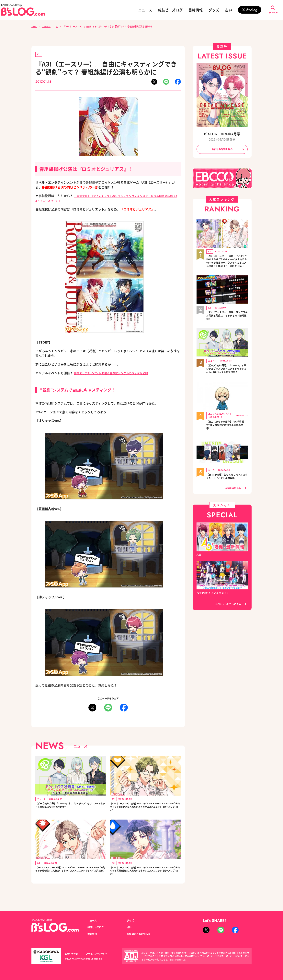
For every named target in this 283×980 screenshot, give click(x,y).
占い (229, 10)
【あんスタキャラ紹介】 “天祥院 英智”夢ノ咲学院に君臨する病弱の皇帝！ (227, 436)
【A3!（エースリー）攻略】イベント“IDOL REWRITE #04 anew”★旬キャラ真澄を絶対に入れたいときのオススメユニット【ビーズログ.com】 (144, 878)
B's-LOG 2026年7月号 (222, 134)
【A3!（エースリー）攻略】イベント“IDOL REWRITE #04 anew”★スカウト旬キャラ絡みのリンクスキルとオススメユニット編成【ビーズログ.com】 (227, 264)
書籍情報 (196, 10)
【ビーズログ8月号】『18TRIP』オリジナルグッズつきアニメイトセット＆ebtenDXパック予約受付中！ (70, 810)
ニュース (145, 10)
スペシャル (49, 26)
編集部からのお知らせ (141, 934)
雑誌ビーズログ (170, 10)
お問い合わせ (73, 954)
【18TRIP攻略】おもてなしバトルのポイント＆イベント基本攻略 (227, 488)
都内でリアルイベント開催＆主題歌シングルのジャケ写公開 (116, 374)
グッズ (214, 10)
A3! (61, 26)
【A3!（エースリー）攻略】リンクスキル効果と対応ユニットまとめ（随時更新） (227, 322)
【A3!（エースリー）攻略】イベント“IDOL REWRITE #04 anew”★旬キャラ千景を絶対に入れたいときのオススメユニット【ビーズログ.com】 (144, 810)
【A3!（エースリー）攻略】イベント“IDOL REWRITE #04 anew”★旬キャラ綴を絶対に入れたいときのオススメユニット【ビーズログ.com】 (70, 878)
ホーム (35, 26)
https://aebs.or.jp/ (179, 960)
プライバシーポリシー (101, 954)
